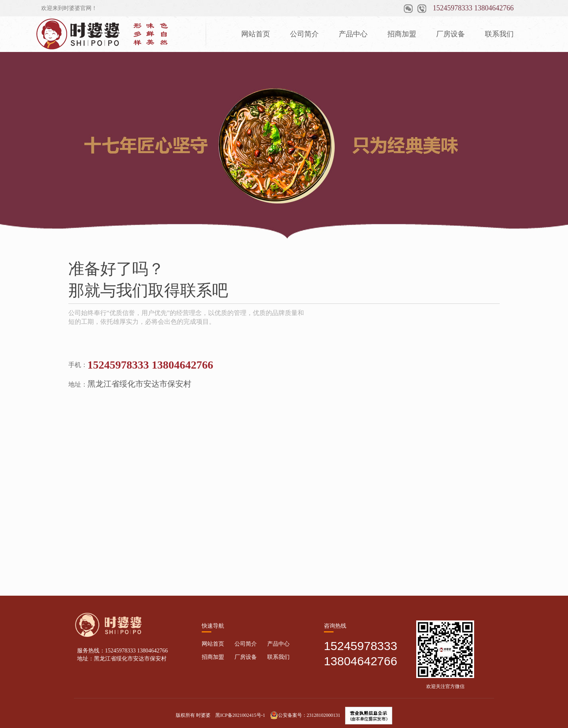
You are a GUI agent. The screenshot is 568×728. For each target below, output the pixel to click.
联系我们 (499, 34)
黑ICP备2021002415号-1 (240, 715)
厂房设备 (451, 34)
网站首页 (256, 34)
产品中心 (353, 34)
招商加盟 (402, 34)
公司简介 (304, 34)
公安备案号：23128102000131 (305, 715)
